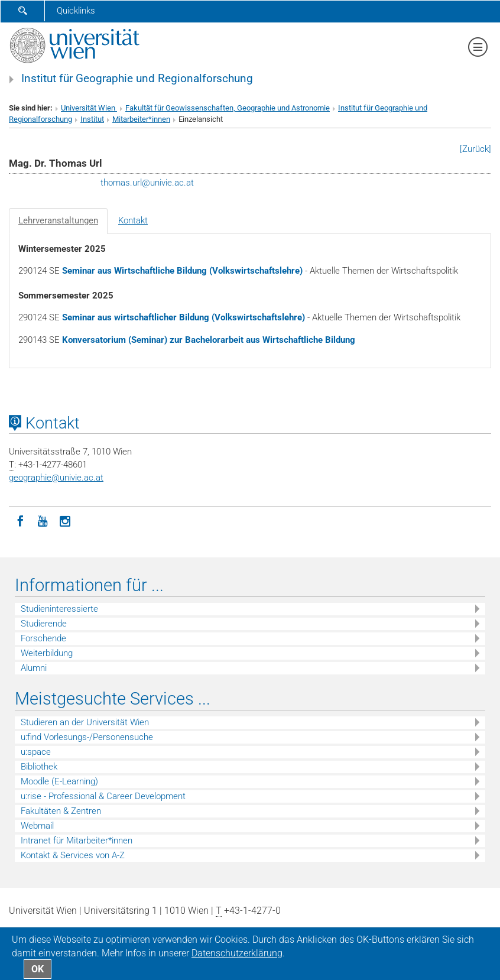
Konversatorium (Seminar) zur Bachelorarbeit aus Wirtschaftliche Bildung (209, 340)
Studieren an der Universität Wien (85, 722)
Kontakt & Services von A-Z (73, 855)
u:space (36, 752)
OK (38, 969)
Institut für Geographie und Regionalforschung (137, 79)
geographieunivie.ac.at (56, 478)
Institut (92, 119)
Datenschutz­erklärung (237, 953)
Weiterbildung (47, 653)
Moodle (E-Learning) (59, 781)
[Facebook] (20, 520)
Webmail (37, 826)
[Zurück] (475, 149)
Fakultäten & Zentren (61, 811)
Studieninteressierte (59, 609)
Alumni (34, 668)
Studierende (44, 624)
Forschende (43, 638)
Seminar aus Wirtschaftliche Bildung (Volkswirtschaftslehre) (182, 271)
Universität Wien (89, 108)
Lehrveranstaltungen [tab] (58, 220)
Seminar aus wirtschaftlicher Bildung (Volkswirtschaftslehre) (184, 317)
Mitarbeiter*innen (141, 119)
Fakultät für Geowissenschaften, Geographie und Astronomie (228, 108)
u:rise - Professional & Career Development (103, 796)
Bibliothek (39, 767)
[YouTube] (43, 520)
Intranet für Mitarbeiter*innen (77, 841)
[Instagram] (65, 520)
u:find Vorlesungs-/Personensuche (87, 737)
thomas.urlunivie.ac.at (147, 183)
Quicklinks (76, 11)
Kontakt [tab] (133, 220)
